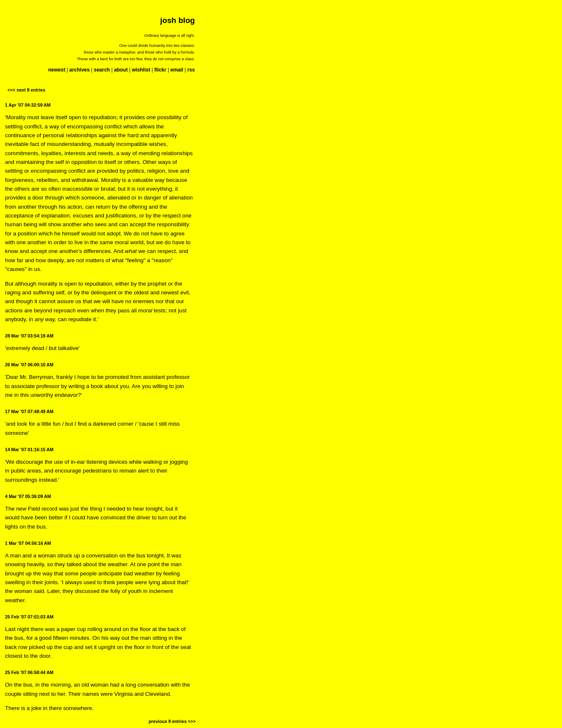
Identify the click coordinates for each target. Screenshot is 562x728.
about (121, 70)
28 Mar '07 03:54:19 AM (29, 336)
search (102, 70)
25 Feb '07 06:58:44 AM (29, 672)
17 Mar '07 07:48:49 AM (29, 411)
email (177, 70)
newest (57, 70)
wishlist (141, 70)
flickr (160, 70)
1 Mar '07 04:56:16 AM (28, 543)
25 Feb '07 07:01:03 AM (29, 617)
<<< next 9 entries (26, 90)
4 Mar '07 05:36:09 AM (28, 496)
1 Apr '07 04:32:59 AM (28, 105)
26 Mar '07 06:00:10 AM (29, 365)
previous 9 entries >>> (172, 721)
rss (191, 70)
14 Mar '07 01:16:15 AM (29, 450)
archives (80, 70)
